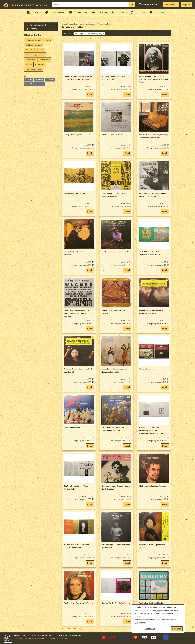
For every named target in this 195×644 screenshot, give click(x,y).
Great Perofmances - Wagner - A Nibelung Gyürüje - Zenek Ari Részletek (76, 313)
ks (149, 4)
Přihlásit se (171, 5)
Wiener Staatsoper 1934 (148, 369)
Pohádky (29, 64)
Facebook (166, 637)
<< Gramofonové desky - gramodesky (38, 27)
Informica (49, 638)
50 (74, 629)
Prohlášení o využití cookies (65, 635)
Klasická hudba (31, 60)
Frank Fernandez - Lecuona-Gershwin (116, 252)
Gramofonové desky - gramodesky (82, 24)
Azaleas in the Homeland (73, 428)
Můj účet (186, 5)
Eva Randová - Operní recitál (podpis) (79, 603)
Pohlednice (82, 13)
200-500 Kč (50, 80)
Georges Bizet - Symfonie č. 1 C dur (78, 135)
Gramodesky (58, 12)
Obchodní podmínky (22, 635)
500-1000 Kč (30, 84)
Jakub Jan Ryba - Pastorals (112, 135)
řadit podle (69, 33)
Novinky (122, 12)
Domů (64, 24)
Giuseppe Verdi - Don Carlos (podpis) (116, 603)
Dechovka (47, 40)
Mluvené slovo (45, 60)
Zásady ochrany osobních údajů (42, 635)
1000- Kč (41, 84)
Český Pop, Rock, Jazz (34, 45)
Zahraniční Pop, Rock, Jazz (35, 55)
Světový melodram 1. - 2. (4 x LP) (77, 193)
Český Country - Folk (33, 40)
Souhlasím (177, 629)
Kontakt (160, 12)
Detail (90, 95)
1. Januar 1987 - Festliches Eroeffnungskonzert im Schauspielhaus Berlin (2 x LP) (151, 431)
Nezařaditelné (40, 64)
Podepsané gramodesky (34, 69)
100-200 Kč (39, 80)
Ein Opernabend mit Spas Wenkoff (152, 486)
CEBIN (65, 638)
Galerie (103, 13)
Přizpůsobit (150, 629)
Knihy (37, 12)
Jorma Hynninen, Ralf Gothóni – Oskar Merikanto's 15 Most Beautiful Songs (153, 79)
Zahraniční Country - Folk (35, 50)
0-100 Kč (29, 80)
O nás (141, 12)
